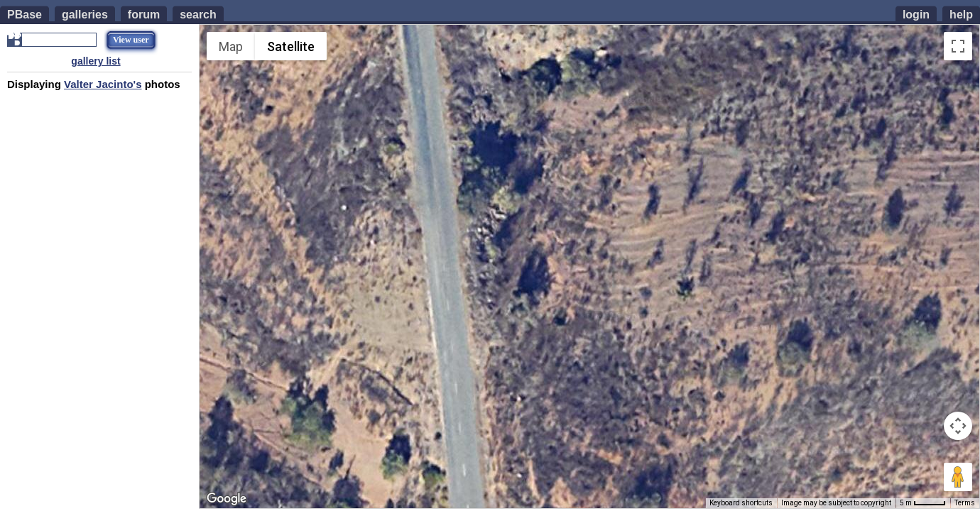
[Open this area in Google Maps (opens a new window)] (227, 499)
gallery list (96, 61)
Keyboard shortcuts (741, 503)
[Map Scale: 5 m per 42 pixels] (923, 503)
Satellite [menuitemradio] (291, 46)
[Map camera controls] (958, 426)
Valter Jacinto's (103, 84)
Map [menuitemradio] (231, 46)
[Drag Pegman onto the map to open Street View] (958, 477)
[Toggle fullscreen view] (958, 46)
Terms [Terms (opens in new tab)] (965, 503)
